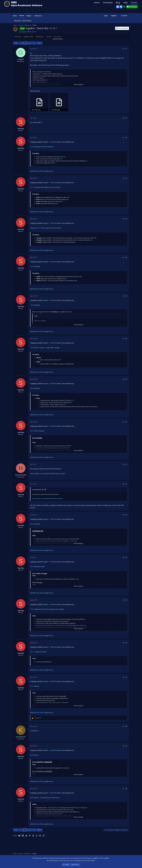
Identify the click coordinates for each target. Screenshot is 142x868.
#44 (126, 178)
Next (39, 43)
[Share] (123, 49)
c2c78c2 (80, 277)
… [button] (32, 43)
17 (35, 43)
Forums (22, 16)
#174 (61, 159)
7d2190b (63, 157)
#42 (126, 118)
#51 (126, 464)
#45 (126, 219)
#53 (126, 515)
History (49, 37)
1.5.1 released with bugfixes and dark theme (45, 187)
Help (125, 3)
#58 (126, 726)
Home (97, 3)
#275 (64, 405)
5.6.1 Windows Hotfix (38, 566)
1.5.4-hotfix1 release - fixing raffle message (45, 348)
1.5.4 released (35, 305)
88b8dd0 (71, 364)
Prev (17, 43)
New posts (18, 21)
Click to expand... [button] (79, 84)
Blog (118, 3)
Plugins (29, 16)
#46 (126, 257)
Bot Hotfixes (34, 755)
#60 (126, 789)
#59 (126, 746)
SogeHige (24, 32)
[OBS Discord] (118, 7)
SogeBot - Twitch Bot (50, 142)
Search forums (27, 21)
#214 (91, 240)
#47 (126, 296)
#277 (72, 400)
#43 (126, 138)
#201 (62, 201)
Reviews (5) (40, 37)
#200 (67, 199)
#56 (126, 643)
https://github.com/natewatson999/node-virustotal (48, 473)
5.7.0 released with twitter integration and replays (47, 609)
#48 (126, 339)
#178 (86, 161)
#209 (95, 238)
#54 (126, 557)
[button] (32, 16)
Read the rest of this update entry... (42, 171)
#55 (126, 600)
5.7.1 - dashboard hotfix (38, 652)
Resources (38, 16)
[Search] (124, 16)
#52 (126, 484)
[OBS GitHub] (124, 7)
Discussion (58, 37)
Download (108, 3)
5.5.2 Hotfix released (37, 431)
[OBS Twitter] (121, 7)
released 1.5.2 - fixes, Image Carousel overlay (46, 228)
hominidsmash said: (38, 489)
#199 (68, 197)
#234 (65, 279)
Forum (134, 3)
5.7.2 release (35, 686)
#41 (126, 49)
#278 (70, 402)
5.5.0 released (35, 388)
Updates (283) (28, 37)
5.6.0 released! (35, 524)
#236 (75, 281)
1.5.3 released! (35, 266)
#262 (59, 360)
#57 (126, 677)
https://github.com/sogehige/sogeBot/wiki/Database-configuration (68, 808)
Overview (18, 37)
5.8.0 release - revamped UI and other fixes (45, 798)
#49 (126, 379)
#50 (126, 422)
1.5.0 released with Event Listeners (42, 147)
